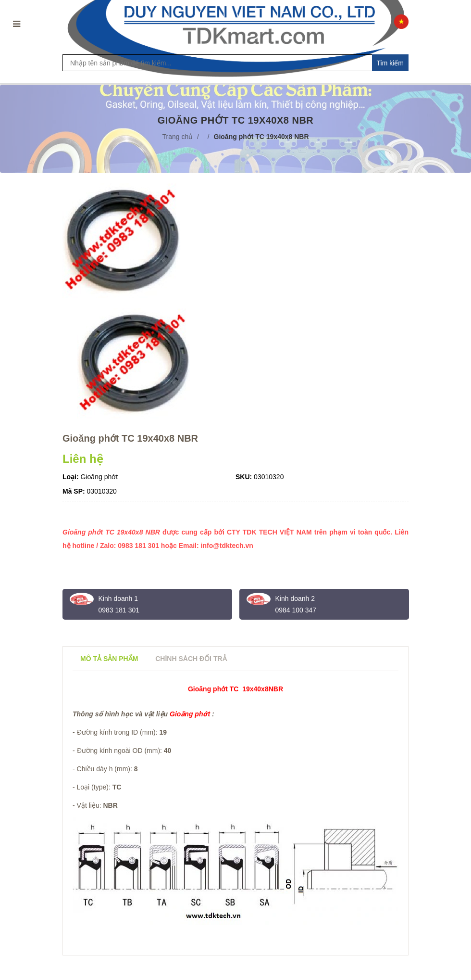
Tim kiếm (390, 63)
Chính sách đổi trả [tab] (191, 659)
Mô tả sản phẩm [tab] (109, 659)
